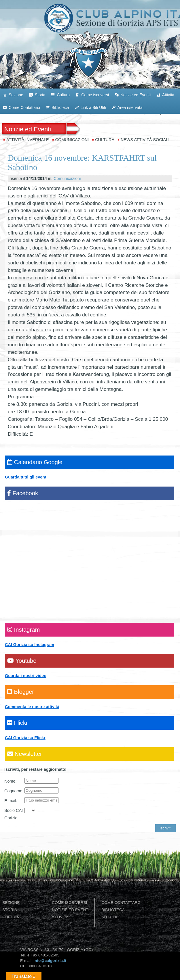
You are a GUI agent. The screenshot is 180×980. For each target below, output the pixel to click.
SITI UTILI (110, 917)
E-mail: (11, 801)
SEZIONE (11, 903)
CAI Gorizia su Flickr (25, 738)
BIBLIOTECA (113, 910)
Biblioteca (60, 107)
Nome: (10, 781)
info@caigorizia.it (50, 961)
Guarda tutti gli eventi (26, 477)
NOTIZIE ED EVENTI (71, 910)
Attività (168, 95)
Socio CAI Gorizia (14, 814)
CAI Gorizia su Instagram (30, 645)
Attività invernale (28, 140)
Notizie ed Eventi (136, 95)
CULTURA (12, 917)
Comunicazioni (72, 140)
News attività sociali (145, 140)
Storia (40, 95)
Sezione (16, 95)
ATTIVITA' (61, 917)
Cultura (63, 95)
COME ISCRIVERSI (69, 903)
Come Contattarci (24, 107)
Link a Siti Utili (93, 107)
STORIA (10, 910)
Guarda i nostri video (26, 676)
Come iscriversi (95, 95)
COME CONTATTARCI (121, 903)
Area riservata (130, 107)
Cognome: (14, 791)
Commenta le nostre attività (32, 707)
